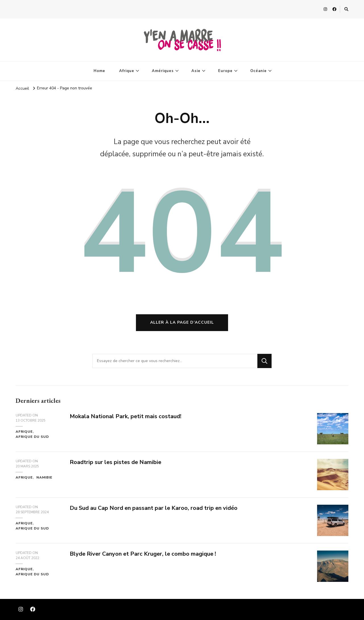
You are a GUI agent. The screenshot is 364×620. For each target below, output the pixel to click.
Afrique (127, 71)
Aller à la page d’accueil (182, 322)
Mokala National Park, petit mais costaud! (126, 416)
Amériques (163, 71)
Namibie (44, 477)
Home (99, 71)
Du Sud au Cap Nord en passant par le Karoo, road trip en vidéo (154, 508)
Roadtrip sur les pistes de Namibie (115, 462)
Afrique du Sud (32, 437)
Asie (196, 71)
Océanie (258, 71)
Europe (225, 71)
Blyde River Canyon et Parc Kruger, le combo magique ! (143, 554)
